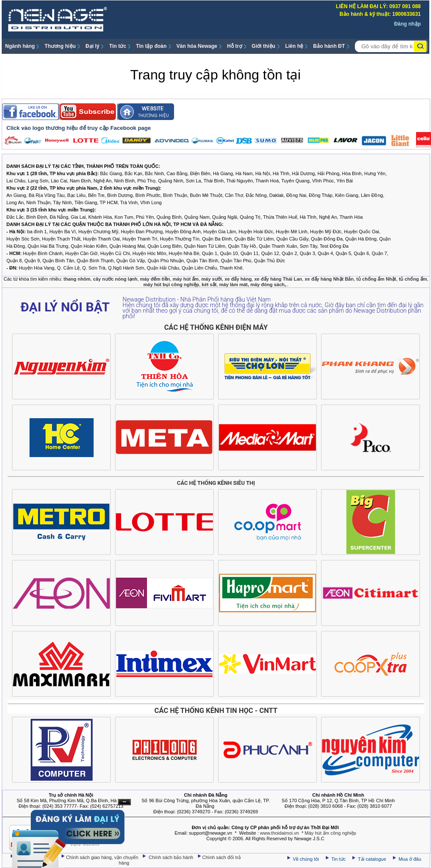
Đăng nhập (407, 24)
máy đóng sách (267, 284)
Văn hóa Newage (197, 46)
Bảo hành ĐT (329, 46)
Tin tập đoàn (151, 46)
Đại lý (92, 46)
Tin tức (118, 46)
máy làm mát (234, 284)
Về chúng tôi (306, 859)
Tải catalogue (373, 859)
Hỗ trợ (235, 46)
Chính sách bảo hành (172, 857)
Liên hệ (294, 46)
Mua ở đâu (409, 859)
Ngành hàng (20, 46)
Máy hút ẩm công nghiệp (331, 833)
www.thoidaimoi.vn (279, 833)
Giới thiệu (264, 46)
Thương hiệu (60, 46)
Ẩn (124, 802)
